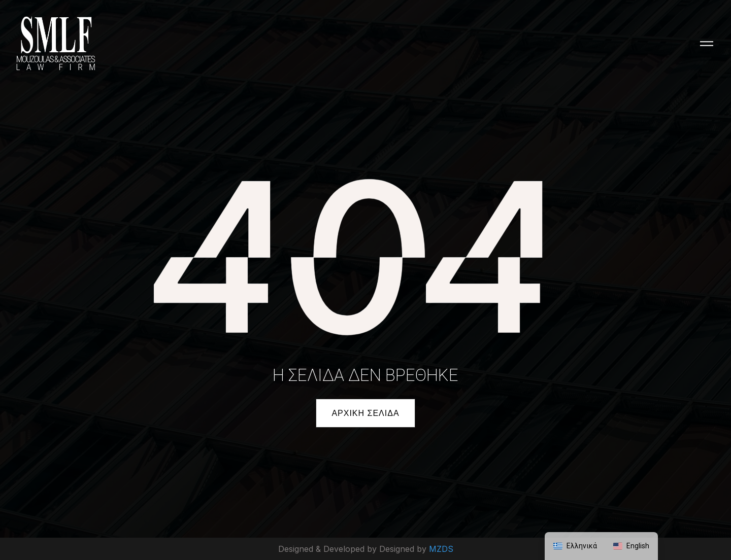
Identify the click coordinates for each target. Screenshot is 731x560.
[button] (365, 413)
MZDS (441, 549)
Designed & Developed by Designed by (354, 549)
